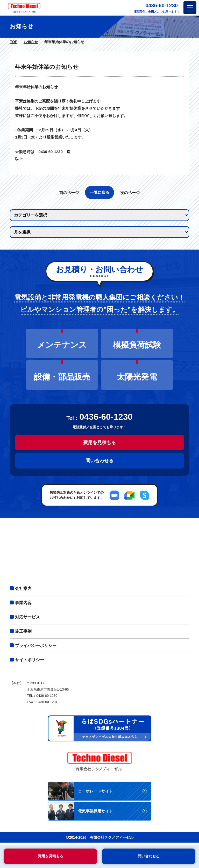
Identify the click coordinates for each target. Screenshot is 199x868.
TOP (14, 42)
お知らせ (31, 42)
